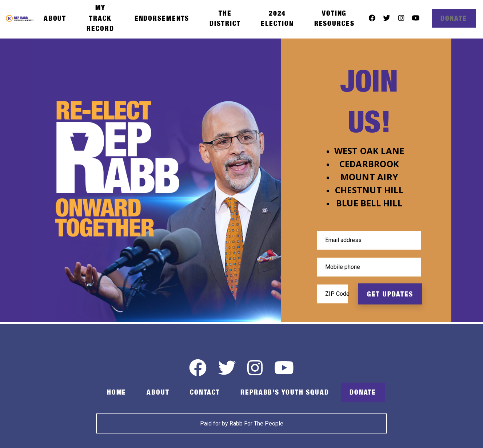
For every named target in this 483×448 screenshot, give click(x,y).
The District (225, 18)
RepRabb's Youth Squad (285, 392)
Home (117, 392)
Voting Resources (334, 18)
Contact (205, 392)
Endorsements (162, 18)
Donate (454, 18)
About (55, 18)
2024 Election (277, 18)
